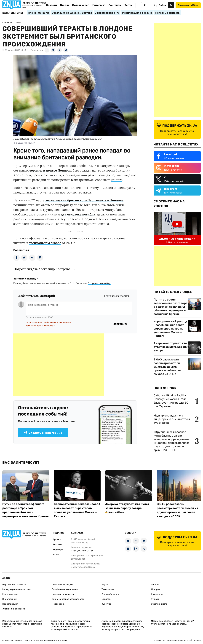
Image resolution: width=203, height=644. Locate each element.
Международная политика (16, 589)
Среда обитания (110, 594)
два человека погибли (78, 214)
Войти (162, 5)
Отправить (120, 324)
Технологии (108, 589)
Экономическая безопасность (68, 599)
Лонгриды (115, 5)
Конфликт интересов (63, 594)
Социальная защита (63, 584)
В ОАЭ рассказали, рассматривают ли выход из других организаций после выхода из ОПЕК (167, 367)
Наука (105, 584)
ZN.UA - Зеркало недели (177, 239)
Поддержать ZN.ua (188, 5)
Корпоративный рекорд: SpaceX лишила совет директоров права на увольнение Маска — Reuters (171, 329)
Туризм (155, 599)
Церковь (106, 599)
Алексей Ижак (116, 512)
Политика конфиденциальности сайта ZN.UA (177, 640)
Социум (155, 584)
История (156, 589)
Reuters (116, 180)
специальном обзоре (45, 243)
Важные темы (13, 13)
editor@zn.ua (89, 567)
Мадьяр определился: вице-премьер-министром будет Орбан (172, 419)
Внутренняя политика (14, 584)
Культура (106, 604)
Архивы (57, 539)
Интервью (99, 5)
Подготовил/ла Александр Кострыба (42, 269)
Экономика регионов (14, 609)
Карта (56, 554)
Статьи (64, 5)
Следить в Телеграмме (43, 433)
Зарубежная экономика (65, 589)
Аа (171, 5)
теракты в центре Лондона (50, 170)
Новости (51, 5)
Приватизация (10, 604)
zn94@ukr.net (78, 559)
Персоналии (59, 604)
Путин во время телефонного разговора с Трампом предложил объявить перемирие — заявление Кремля (170, 307)
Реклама (57, 544)
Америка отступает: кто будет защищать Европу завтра (171, 347)
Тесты (128, 5)
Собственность (159, 604)
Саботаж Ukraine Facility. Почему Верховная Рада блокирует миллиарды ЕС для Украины (171, 401)
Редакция (58, 549)
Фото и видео (81, 5)
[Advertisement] (59, 365)
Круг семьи (157, 594)
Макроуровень (10, 594)
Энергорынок (9, 599)
